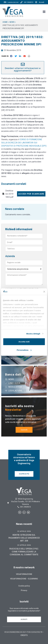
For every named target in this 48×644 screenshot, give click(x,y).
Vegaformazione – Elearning (24, 579)
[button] (5, 56)
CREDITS (24, 635)
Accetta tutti (24, 342)
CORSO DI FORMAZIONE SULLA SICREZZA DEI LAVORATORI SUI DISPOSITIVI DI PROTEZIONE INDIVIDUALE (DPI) (24, 143)
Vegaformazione (24, 574)
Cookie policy (24, 586)
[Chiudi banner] (44, 292)
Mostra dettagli (33, 334)
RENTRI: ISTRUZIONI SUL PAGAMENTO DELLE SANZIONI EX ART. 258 (24, 538)
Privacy (24, 590)
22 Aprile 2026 (24, 531)
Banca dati (13, 375)
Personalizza (24, 350)
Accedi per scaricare (31, 194)
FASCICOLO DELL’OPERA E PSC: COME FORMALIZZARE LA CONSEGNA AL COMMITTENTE (24, 552)
